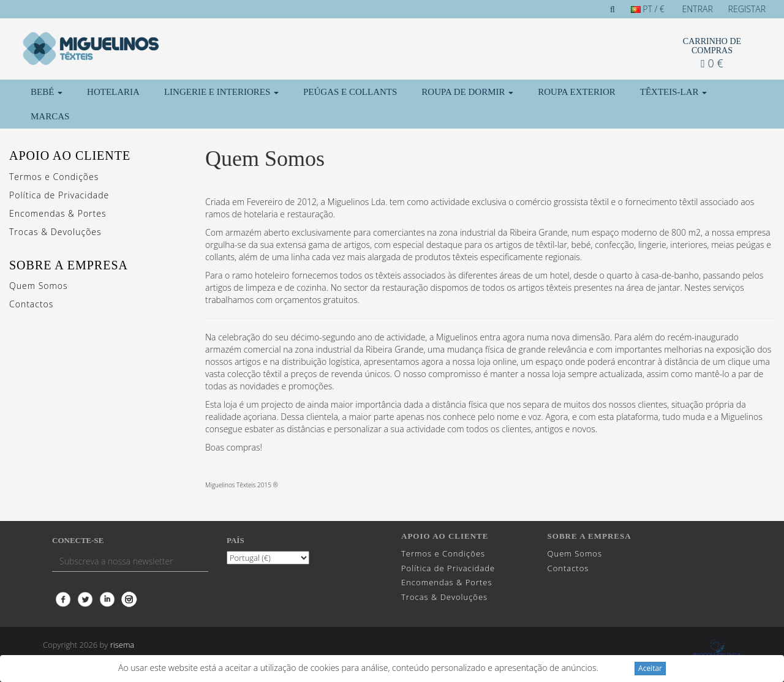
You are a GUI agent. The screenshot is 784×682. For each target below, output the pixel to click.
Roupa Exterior (577, 92)
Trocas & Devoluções (55, 232)
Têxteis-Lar (674, 92)
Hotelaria (113, 92)
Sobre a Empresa (69, 265)
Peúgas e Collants (350, 92)
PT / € (648, 9)
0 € (712, 63)
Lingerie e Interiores (221, 92)
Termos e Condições (54, 177)
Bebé (47, 92)
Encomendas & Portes (58, 213)
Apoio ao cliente (70, 156)
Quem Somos (39, 286)
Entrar (698, 9)
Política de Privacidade (59, 195)
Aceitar (650, 668)
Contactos (31, 304)
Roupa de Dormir (467, 92)
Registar (747, 9)
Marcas (50, 116)
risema (123, 645)
